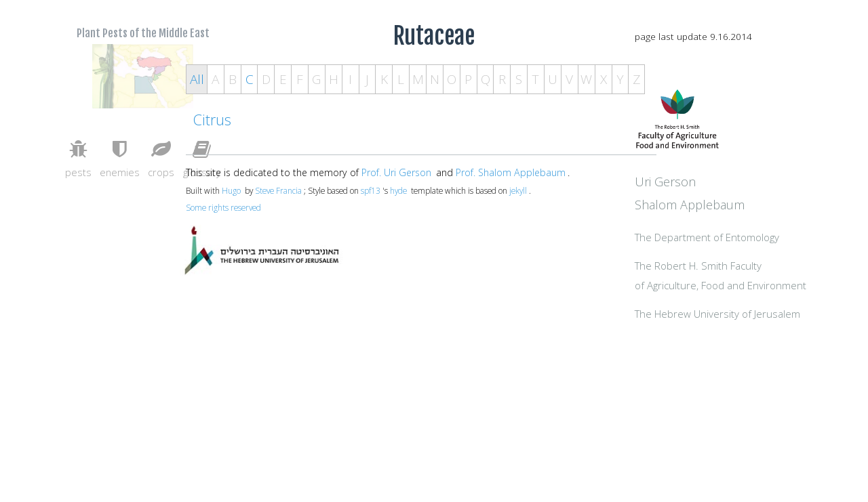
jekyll (518, 190)
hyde (398, 190)
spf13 (371, 190)
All (197, 79)
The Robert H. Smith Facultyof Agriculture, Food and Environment (750, 317)
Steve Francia (278, 190)
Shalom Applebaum (742, 234)
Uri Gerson (717, 211)
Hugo (231, 190)
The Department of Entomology (759, 268)
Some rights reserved (223, 207)
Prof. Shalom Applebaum (511, 172)
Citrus (212, 120)
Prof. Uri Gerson (396, 172)
